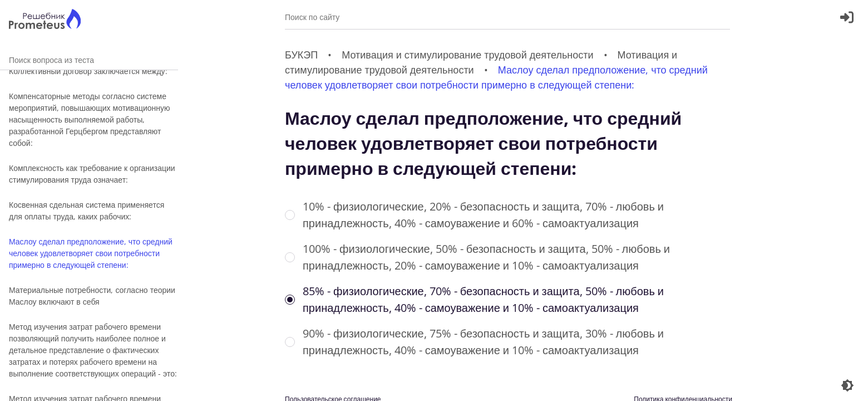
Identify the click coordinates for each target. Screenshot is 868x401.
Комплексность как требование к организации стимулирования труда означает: (92, 174)
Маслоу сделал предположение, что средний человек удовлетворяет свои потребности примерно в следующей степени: (91, 253)
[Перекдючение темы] (847, 385)
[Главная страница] (45, 20)
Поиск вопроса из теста (89, 60)
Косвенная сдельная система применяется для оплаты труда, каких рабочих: (87, 211)
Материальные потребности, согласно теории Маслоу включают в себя (92, 296)
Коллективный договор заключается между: (88, 71)
